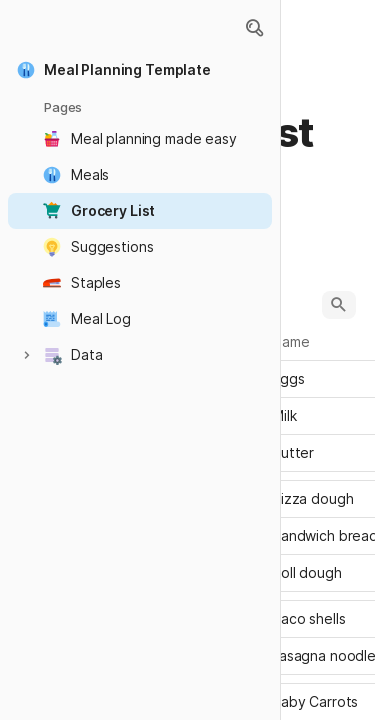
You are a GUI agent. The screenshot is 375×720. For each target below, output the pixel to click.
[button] (254, 28)
